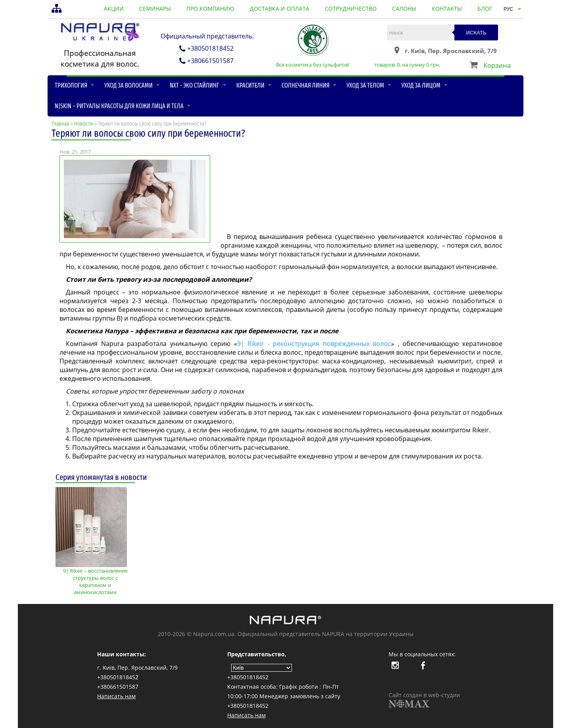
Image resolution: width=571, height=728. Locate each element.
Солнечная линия (306, 85)
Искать (476, 33)
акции (114, 9)
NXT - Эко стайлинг (194, 85)
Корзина (497, 65)
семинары (155, 9)
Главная (60, 124)
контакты (447, 9)
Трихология (71, 85)
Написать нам (116, 696)
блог (485, 9)
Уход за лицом (421, 85)
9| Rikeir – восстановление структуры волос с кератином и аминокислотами (95, 578)
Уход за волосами (128, 85)
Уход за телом (365, 85)
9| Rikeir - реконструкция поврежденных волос (314, 344)
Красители (250, 85)
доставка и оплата (280, 9)
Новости (83, 124)
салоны (404, 9)
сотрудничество (351, 9)
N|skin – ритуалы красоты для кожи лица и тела (119, 106)
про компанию (210, 9)
